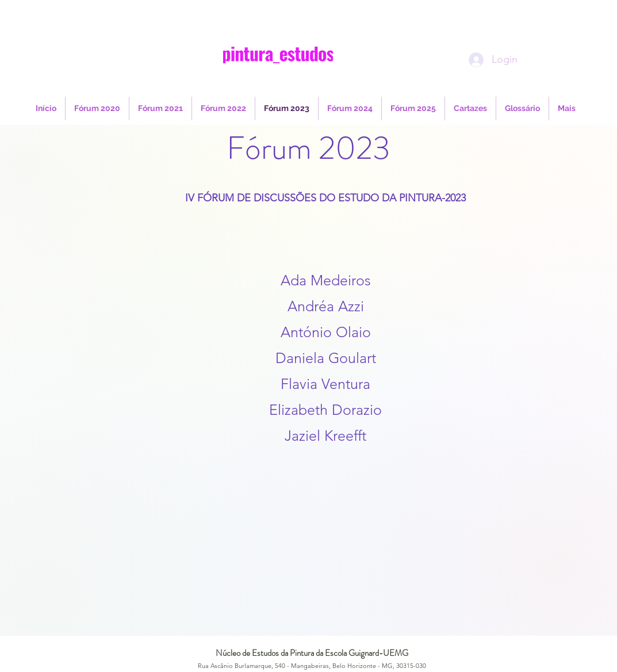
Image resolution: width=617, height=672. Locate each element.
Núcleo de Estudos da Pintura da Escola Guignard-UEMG (312, 653)
